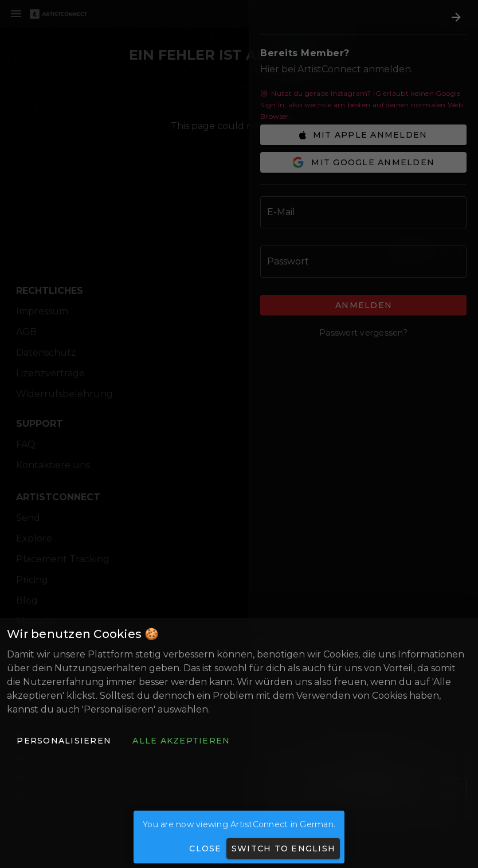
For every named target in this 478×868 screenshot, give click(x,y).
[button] (64, 741)
